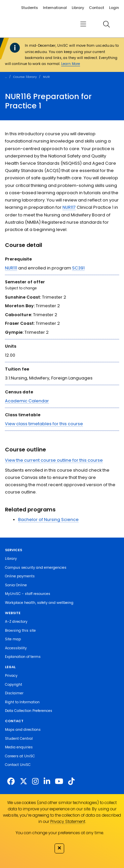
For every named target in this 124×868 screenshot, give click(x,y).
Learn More (71, 64)
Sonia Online (16, 585)
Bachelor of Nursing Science (48, 520)
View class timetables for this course (44, 424)
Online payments (20, 576)
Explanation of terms (23, 657)
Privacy (11, 676)
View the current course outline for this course (54, 460)
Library (78, 8)
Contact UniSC (18, 765)
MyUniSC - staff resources (28, 594)
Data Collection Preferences (29, 711)
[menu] (83, 24)
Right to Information (22, 702)
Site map (13, 639)
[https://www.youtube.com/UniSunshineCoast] (59, 781)
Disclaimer (14, 693)
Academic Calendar (27, 401)
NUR (46, 77)
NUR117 (69, 207)
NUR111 (11, 268)
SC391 (78, 268)
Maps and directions (23, 730)
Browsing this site (20, 631)
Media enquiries (19, 747)
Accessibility (16, 648)
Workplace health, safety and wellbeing (39, 603)
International (55, 8)
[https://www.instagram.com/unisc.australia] (35, 781)
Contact (97, 8)
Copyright (14, 685)
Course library (25, 77)
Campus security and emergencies (36, 568)
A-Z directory (16, 622)
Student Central (19, 739)
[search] (106, 24)
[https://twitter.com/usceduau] (23, 781)
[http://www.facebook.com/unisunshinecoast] (11, 781)
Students (30, 8)
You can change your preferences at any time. (60, 833)
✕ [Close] (59, 848)
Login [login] (114, 8)
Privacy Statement (68, 821)
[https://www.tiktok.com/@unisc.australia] (71, 781)
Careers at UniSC (20, 756)
